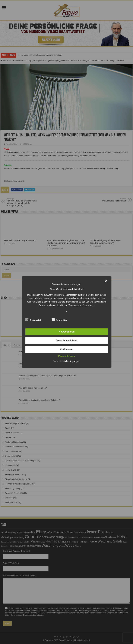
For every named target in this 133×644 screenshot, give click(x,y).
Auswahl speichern (67, 341)
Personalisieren (66, 356)
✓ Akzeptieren (67, 332)
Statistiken (60, 320)
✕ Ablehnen (67, 349)
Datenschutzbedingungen (66, 361)
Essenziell (33, 320)
